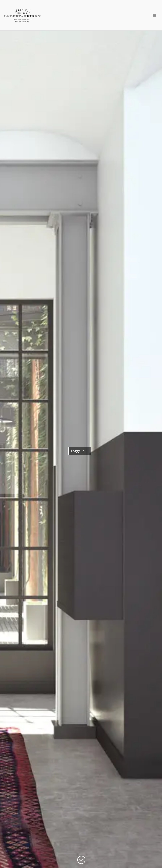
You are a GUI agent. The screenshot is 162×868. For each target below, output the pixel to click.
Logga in (78, 451)
